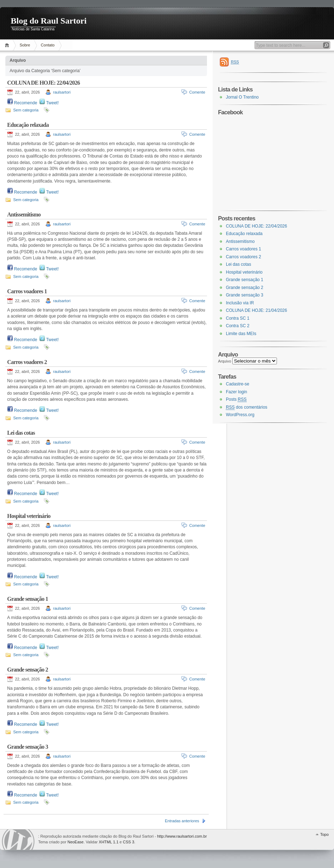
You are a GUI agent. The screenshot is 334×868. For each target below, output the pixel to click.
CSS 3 (128, 842)
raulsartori (62, 92)
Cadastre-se (237, 384)
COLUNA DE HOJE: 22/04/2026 (44, 83)
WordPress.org (240, 415)
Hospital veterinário (29, 516)
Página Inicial (8, 45)
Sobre (25, 45)
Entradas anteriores (182, 821)
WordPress (18, 840)
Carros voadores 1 (27, 291)
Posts (236, 400)
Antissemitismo (24, 214)
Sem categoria (26, 110)
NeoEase (75, 842)
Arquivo (225, 361)
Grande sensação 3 (27, 747)
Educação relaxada (28, 125)
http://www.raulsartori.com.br (182, 836)
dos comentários (247, 407)
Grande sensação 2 (27, 670)
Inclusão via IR (240, 303)
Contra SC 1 (238, 318)
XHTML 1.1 (109, 842)
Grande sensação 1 (27, 599)
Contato (48, 45)
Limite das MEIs (241, 334)
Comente (197, 92)
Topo (324, 834)
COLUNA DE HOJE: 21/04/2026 (256, 310)
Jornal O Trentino (242, 97)
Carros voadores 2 (27, 362)
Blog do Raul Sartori (49, 21)
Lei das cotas (21, 433)
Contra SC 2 (238, 326)
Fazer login (236, 392)
